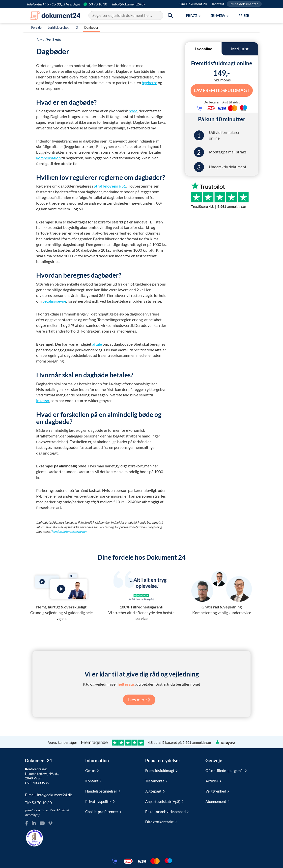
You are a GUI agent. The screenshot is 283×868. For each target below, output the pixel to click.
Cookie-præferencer (103, 812)
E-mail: (48, 795)
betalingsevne (54, 301)
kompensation (48, 158)
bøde (133, 111)
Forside (36, 27)
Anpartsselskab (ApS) (164, 801)
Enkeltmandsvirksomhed (167, 812)
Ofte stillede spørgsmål (226, 771)
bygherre (149, 83)
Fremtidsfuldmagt (161, 771)
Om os (92, 771)
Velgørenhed (217, 791)
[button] (193, 16)
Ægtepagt (155, 791)
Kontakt (218, 4)
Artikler (213, 781)
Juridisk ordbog (59, 27)
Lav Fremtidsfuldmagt (222, 90)
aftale (97, 344)
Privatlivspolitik (100, 801)
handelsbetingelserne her (69, 531)
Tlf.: (38, 803)
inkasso (43, 400)
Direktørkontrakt (161, 822)
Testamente (156, 781)
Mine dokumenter (244, 4)
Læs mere (139, 699)
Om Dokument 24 (193, 4)
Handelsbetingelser (103, 791)
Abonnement (217, 801)
